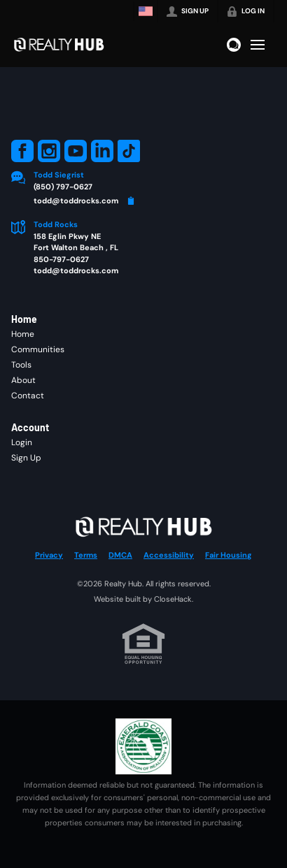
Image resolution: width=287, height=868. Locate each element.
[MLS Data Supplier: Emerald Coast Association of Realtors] (143, 746)
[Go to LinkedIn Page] (102, 151)
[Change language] (146, 11)
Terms (86, 555)
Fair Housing (229, 555)
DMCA (120, 555)
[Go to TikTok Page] (129, 151)
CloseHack (173, 599)
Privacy (49, 555)
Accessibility (169, 555)
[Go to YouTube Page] (76, 151)
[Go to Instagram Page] (49, 151)
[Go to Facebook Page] (22, 151)
